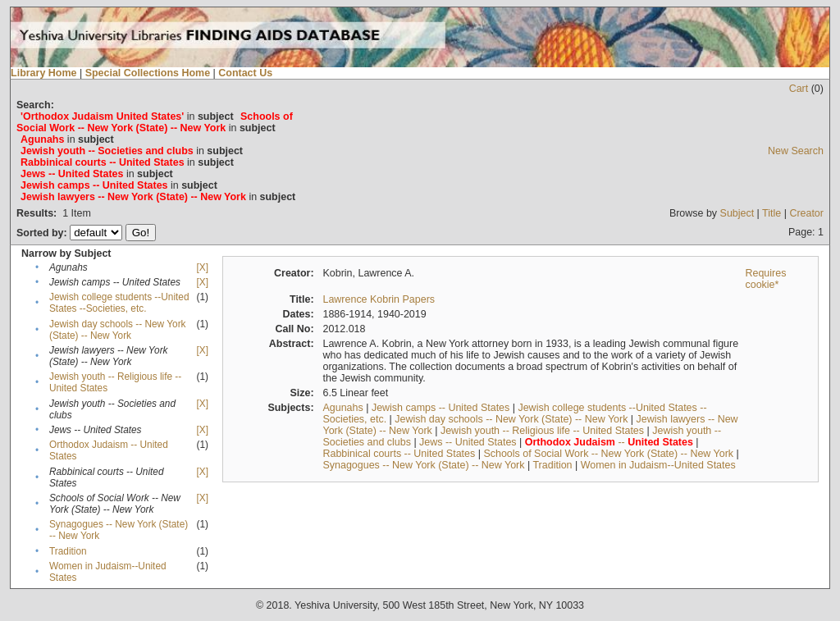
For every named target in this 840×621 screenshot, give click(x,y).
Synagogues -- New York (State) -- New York (423, 465)
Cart (799, 89)
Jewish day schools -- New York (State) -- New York (118, 330)
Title (772, 213)
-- (609, 442)
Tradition (68, 551)
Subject (737, 213)
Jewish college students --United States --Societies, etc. (119, 303)
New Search (796, 151)
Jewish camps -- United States (441, 408)
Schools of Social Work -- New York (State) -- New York (608, 454)
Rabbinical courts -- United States (399, 454)
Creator (806, 213)
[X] (203, 267)
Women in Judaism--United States (658, 465)
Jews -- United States (468, 442)
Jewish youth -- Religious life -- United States (542, 431)
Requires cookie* (765, 279)
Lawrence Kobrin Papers (379, 299)
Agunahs (342, 408)
